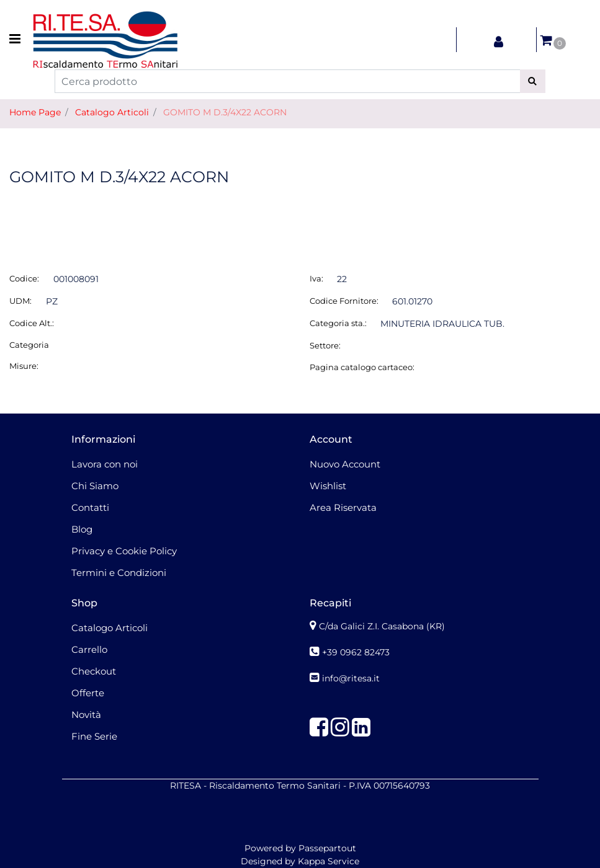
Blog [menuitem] (82, 529)
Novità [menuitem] (86, 715)
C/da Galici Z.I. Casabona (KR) (382, 626)
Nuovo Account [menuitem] (345, 464)
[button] (533, 81)
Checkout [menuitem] (94, 671)
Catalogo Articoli (112, 112)
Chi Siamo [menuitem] (95, 486)
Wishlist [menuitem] (328, 486)
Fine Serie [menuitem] (94, 736)
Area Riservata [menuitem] (343, 507)
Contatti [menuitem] (90, 507)
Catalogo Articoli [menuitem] (110, 628)
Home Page (35, 112)
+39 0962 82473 (356, 652)
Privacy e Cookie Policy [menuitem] (124, 551)
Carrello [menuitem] (89, 649)
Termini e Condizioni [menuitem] (119, 573)
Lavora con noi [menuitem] (105, 464)
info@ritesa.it (351, 678)
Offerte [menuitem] (88, 693)
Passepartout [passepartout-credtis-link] (327, 848)
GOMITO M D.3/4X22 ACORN (225, 112)
